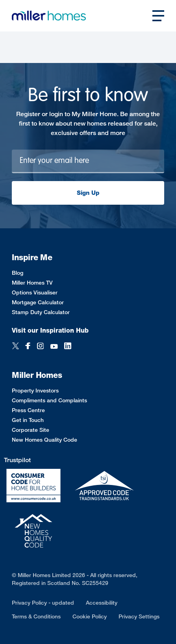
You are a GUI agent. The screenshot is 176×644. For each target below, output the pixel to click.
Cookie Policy (90, 616)
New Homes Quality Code (44, 440)
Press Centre (28, 410)
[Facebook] (28, 347)
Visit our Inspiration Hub (50, 330)
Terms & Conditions (36, 616)
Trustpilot (17, 460)
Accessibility (102, 602)
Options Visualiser (35, 292)
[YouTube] (54, 347)
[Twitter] (16, 347)
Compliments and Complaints (49, 400)
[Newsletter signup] (88, 161)
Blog (18, 273)
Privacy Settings (139, 616)
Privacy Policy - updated (43, 602)
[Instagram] (40, 347)
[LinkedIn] (68, 347)
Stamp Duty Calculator (41, 312)
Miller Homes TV (32, 282)
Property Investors (35, 390)
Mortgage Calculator (38, 302)
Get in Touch (28, 420)
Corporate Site (31, 430)
